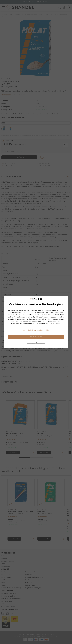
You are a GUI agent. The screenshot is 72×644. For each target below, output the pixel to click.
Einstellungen (48, 323)
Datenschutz (40, 343)
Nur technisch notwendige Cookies (36, 330)
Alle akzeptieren (36, 337)
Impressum (31, 343)
